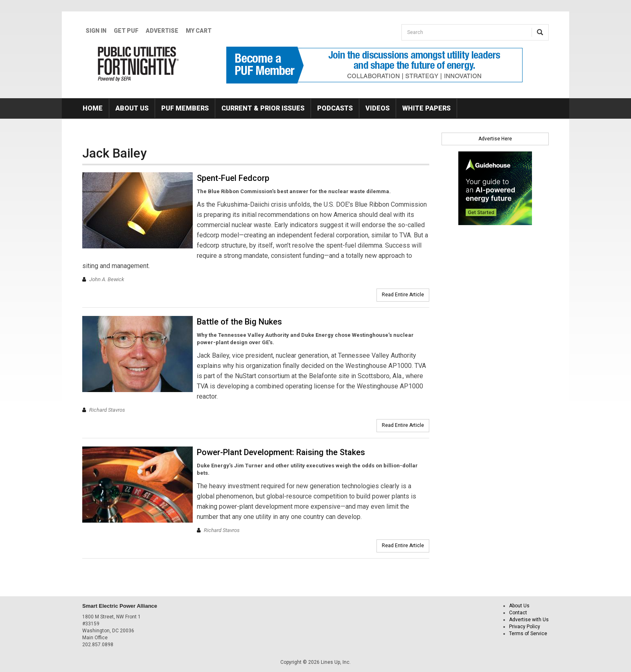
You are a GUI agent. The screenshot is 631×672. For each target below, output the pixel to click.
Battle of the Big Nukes (239, 322)
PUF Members (185, 108)
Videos (377, 108)
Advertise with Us (529, 620)
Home (93, 108)
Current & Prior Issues (263, 108)
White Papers (426, 108)
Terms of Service (528, 634)
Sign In (96, 31)
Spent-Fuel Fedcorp (233, 178)
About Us (132, 108)
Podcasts (335, 108)
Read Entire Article (403, 295)
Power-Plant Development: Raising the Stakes (281, 452)
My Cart (199, 31)
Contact (518, 613)
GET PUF (126, 31)
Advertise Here (495, 139)
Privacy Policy (525, 627)
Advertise (162, 31)
